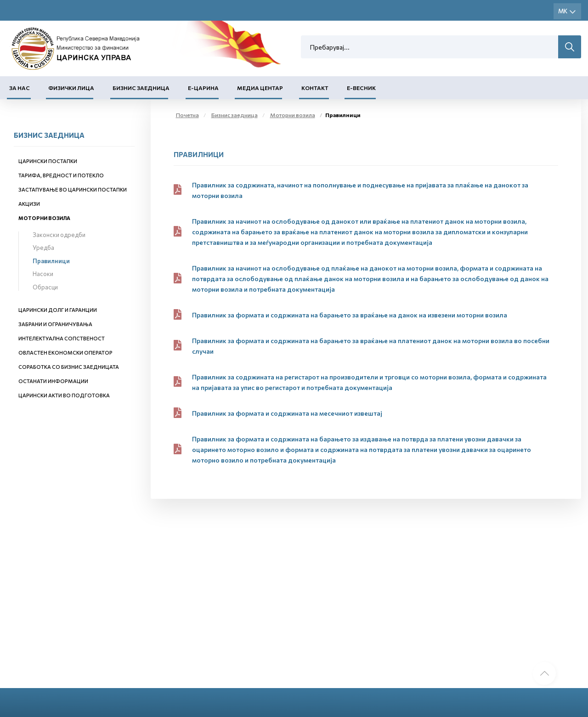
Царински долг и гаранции (58, 310)
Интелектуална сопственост (62, 338)
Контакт (315, 88)
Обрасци (45, 287)
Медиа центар (260, 88)
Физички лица (71, 88)
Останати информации (53, 381)
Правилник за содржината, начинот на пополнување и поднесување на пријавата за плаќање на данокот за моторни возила (360, 190)
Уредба (43, 248)
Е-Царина (203, 88)
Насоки (43, 274)
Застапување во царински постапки (73, 189)
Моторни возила (44, 218)
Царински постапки (48, 161)
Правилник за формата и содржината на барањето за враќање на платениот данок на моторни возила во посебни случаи (371, 346)
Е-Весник (361, 88)
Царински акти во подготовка (64, 395)
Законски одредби (59, 235)
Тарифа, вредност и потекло (61, 175)
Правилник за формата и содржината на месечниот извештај (287, 413)
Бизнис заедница (141, 88)
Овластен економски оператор (65, 353)
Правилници (51, 261)
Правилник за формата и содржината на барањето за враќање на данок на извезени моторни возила (350, 315)
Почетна (187, 115)
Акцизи (29, 204)
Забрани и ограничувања (55, 324)
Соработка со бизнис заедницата (69, 367)
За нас (20, 88)
